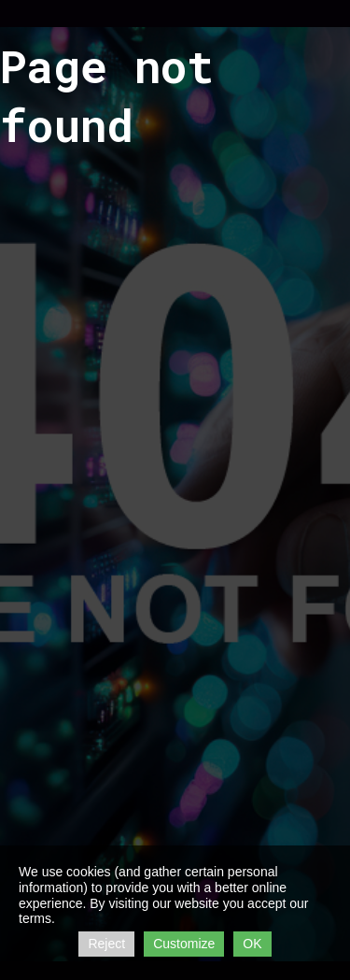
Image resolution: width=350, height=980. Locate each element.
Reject (106, 944)
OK (252, 944)
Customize (184, 944)
